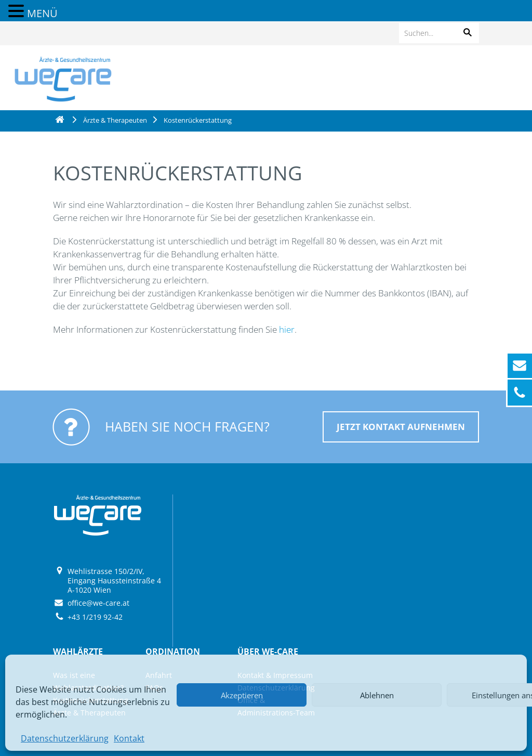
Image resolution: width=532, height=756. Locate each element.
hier (287, 329)
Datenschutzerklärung (65, 738)
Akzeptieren (242, 695)
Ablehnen (377, 695)
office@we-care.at (98, 603)
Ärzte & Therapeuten (115, 120)
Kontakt (129, 738)
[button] (468, 33)
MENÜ (42, 13)
